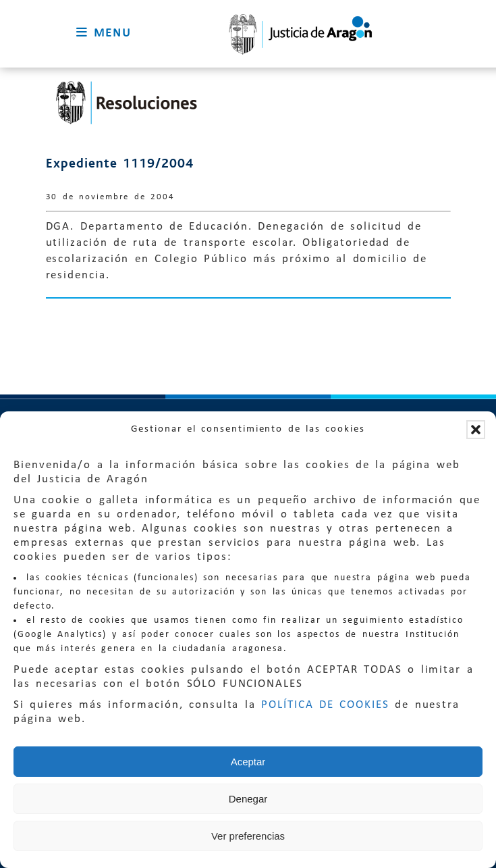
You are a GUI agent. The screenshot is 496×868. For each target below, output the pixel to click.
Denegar (248, 799)
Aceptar (248, 762)
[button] (476, 430)
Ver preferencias (248, 836)
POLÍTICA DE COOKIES (325, 705)
